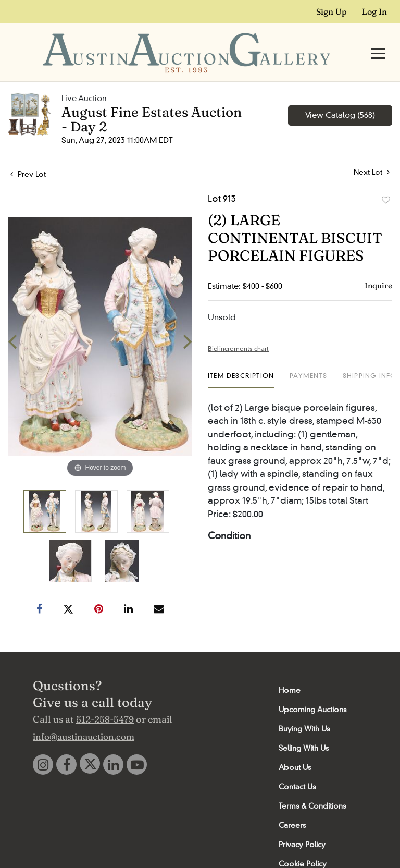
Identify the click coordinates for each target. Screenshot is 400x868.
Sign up (332, 11)
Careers (292, 805)
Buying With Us (304, 708)
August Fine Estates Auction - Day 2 (152, 99)
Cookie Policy (303, 843)
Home (290, 670)
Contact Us (297, 766)
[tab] (241, 359)
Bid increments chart (238, 328)
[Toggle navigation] (378, 43)
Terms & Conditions (312, 786)
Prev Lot (28, 154)
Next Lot (372, 152)
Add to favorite (386, 180)
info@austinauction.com (84, 716)
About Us (295, 747)
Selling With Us (304, 728)
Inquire (378, 265)
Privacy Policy (302, 824)
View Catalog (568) (340, 95)
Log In (374, 11)
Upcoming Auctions (312, 689)
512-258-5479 (105, 699)
